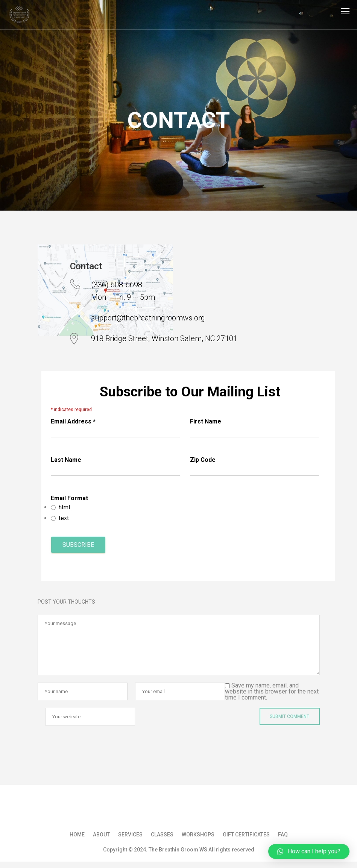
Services (130, 835)
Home (77, 835)
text (64, 518)
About (101, 835)
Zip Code (203, 460)
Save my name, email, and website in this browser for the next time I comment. (272, 691)
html (64, 507)
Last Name (66, 460)
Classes (162, 835)
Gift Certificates (246, 835)
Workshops (198, 835)
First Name (206, 421)
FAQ (283, 835)
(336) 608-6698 (117, 285)
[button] (309, 851)
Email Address (73, 421)
